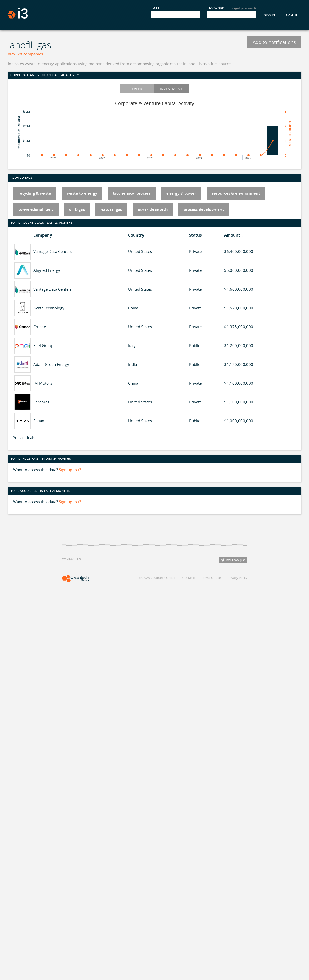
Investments (172, 89)
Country (136, 235)
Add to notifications (274, 42)
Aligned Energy (47, 270)
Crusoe (40, 327)
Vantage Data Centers (53, 251)
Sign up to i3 (70, 470)
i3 (18, 13)
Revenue (137, 89)
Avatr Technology (49, 308)
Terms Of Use (211, 578)
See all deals (24, 437)
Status (195, 235)
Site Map (188, 578)
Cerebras (41, 402)
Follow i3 (233, 560)
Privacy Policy (237, 578)
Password (216, 8)
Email (155, 8)
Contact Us (71, 559)
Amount (232, 235)
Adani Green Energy (51, 364)
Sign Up (292, 16)
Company (43, 235)
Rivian (39, 421)
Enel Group (43, 345)
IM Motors (43, 383)
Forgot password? (243, 8)
